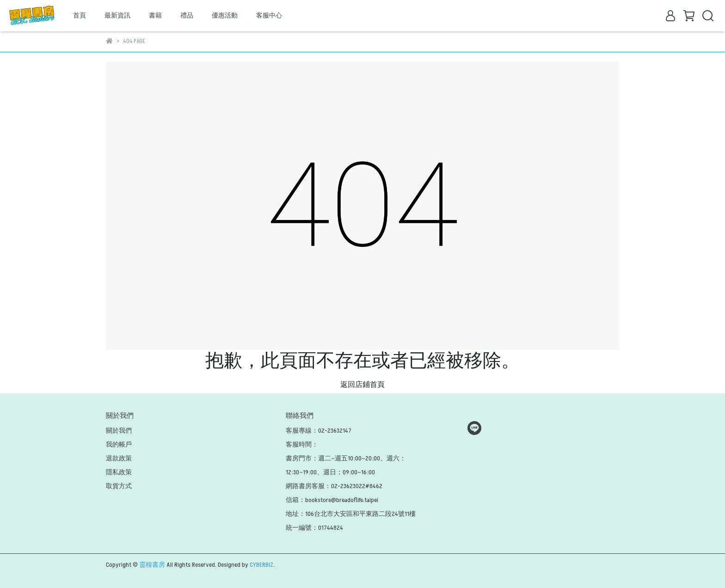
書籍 (155, 15)
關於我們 (119, 431)
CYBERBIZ (261, 565)
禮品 (187, 15)
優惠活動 (225, 15)
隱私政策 (119, 472)
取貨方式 (119, 486)
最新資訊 (117, 15)
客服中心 (269, 15)
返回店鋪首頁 (362, 385)
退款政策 (119, 458)
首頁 (80, 15)
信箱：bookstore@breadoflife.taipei (332, 500)
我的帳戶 (119, 444)
